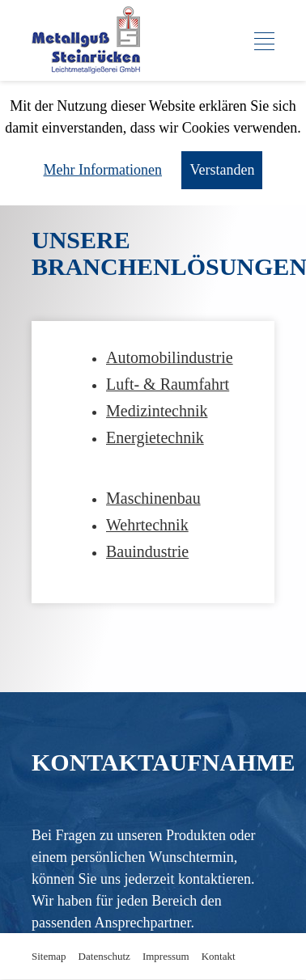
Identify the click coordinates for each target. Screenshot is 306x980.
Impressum (166, 956)
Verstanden (222, 170)
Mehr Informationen (103, 170)
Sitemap (49, 956)
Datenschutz (104, 956)
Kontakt (219, 956)
